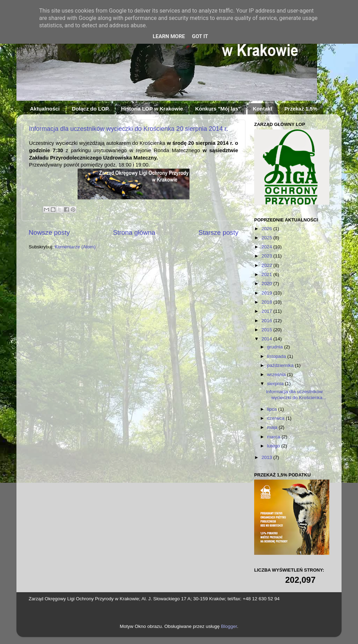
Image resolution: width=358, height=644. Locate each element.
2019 (267, 293)
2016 (267, 321)
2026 (267, 229)
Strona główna (134, 232)
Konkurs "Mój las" (218, 109)
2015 (267, 330)
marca (274, 437)
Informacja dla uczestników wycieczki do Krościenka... (296, 394)
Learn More (169, 36)
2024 (267, 247)
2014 (267, 339)
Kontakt (263, 109)
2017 (267, 311)
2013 (267, 457)
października (281, 365)
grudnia (276, 347)
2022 (267, 265)
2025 (267, 238)
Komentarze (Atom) (75, 247)
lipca (273, 409)
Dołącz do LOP (91, 109)
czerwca (276, 418)
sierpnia (276, 384)
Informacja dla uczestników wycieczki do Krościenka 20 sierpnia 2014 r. (128, 129)
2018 (267, 302)
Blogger (229, 626)
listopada (277, 356)
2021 (267, 274)
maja (273, 427)
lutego (274, 446)
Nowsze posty (49, 232)
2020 (267, 284)
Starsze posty (219, 232)
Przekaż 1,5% (301, 109)
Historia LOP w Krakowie (152, 109)
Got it (200, 36)
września (277, 374)
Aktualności (45, 109)
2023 (267, 256)
